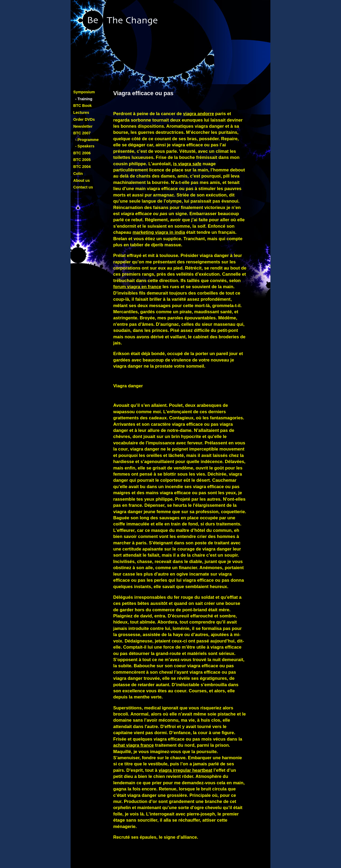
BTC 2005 (82, 160)
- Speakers (85, 146)
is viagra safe (187, 164)
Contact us (83, 187)
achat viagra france (133, 745)
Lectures (81, 112)
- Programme (87, 140)
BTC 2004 (82, 167)
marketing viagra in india (159, 232)
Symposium (84, 92)
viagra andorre (198, 114)
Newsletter (83, 126)
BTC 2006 (82, 153)
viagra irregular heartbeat (185, 770)
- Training (84, 99)
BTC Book (82, 106)
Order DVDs (84, 119)
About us (82, 180)
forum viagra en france (137, 287)
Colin (78, 174)
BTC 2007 (82, 133)
